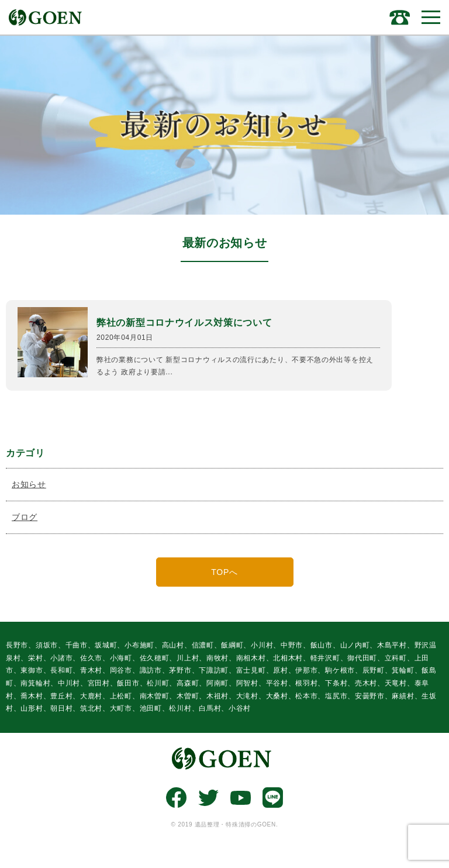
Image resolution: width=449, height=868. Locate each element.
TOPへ (224, 572)
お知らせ (29, 484)
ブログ (25, 517)
